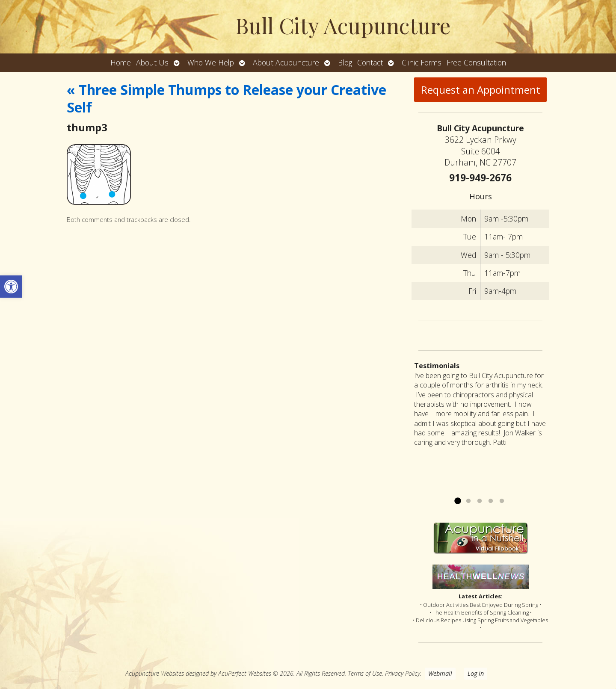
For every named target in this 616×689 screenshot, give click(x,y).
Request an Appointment (481, 90)
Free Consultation (476, 62)
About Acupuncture (286, 62)
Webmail (440, 673)
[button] (11, 287)
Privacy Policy (403, 673)
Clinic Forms (422, 62)
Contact (370, 62)
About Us (152, 62)
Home (121, 62)
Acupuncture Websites (155, 673)
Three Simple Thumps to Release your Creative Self (227, 99)
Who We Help (211, 62)
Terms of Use (365, 673)
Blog (345, 62)
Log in (476, 673)
